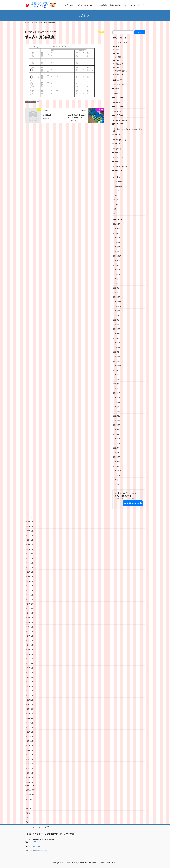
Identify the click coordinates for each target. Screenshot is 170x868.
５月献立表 (117, 57)
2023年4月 (117, 393)
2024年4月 (117, 338)
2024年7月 (117, 324)
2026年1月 (117, 242)
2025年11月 (117, 251)
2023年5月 (117, 388)
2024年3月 (117, 343)
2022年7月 (117, 434)
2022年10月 (117, 420)
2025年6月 (117, 274)
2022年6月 (117, 439)
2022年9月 (117, 425)
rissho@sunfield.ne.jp (39, 851)
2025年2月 (117, 292)
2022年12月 (117, 411)
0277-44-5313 (35, 842)
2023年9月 (117, 370)
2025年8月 (117, 265)
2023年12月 (117, 356)
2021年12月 (117, 466)
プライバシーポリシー (34, 827)
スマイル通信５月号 (119, 140)
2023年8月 (117, 375)
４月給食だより (118, 158)
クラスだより (118, 186)
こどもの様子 (118, 181)
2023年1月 (117, 407)
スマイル (116, 191)
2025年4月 (117, 283)
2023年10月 (117, 366)
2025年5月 (117, 279)
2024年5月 (117, 334)
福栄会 (47, 827)
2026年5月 (117, 224)
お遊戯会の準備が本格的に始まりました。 (77, 116)
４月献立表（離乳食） (120, 167)
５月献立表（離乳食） (121, 71)
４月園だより (117, 149)
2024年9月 (117, 315)
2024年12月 (117, 302)
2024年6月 (117, 329)
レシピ (115, 195)
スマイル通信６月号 (120, 43)
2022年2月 (117, 457)
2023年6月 (117, 384)
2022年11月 (117, 416)
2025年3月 (117, 288)
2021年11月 (117, 471)
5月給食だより (118, 64)
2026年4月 (117, 229)
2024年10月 (117, 311)
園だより (116, 200)
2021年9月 (117, 475)
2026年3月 (117, 233)
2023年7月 (117, 379)
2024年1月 (117, 352)
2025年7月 (117, 270)
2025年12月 (117, 247)
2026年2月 (117, 238)
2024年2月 (117, 347)
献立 (115, 209)
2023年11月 (117, 361)
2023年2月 (117, 402)
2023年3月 (117, 398)
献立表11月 (47, 115)
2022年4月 (117, 448)
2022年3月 (117, 452)
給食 (101, 32)
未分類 (115, 204)
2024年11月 (117, 306)
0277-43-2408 (35, 846)
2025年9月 (117, 261)
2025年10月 (117, 256)
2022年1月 (117, 462)
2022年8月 (117, 430)
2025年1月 (117, 297)
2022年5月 (117, 443)
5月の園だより (118, 50)
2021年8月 (117, 480)
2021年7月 (117, 484)
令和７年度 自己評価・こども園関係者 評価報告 (128, 130)
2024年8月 (117, 320)
